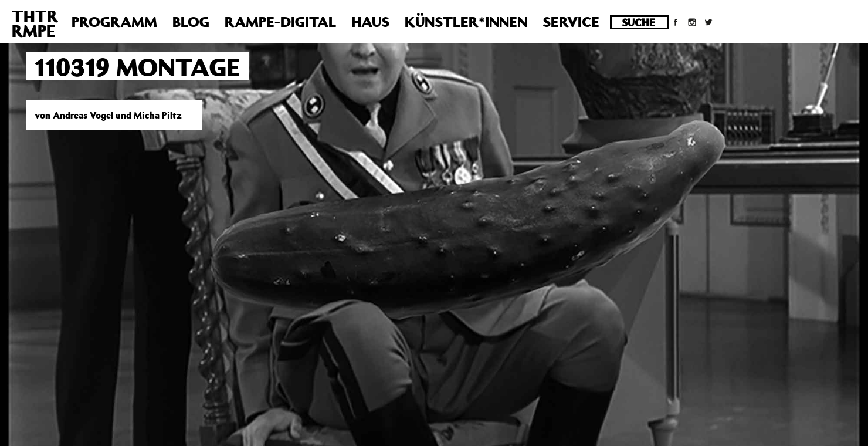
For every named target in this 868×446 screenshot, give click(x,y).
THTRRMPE (35, 23)
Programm (114, 22)
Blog (191, 22)
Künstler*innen (466, 22)
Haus (370, 22)
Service (571, 22)
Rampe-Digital (280, 22)
